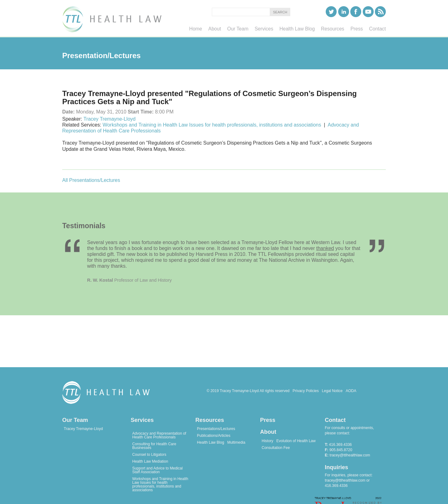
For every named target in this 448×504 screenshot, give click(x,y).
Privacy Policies (306, 391)
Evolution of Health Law (296, 441)
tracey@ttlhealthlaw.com (350, 455)
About (268, 432)
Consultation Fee (276, 448)
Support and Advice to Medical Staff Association (157, 470)
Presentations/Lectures (216, 429)
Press (268, 420)
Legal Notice (332, 391)
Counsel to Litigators (149, 455)
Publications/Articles (214, 436)
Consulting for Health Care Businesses (154, 446)
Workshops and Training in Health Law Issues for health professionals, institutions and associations (212, 125)
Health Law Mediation (150, 461)
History (267, 441)
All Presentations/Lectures (91, 180)
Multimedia (236, 442)
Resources (210, 420)
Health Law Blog (210, 442)
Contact (335, 420)
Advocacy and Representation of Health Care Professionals (159, 435)
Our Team (75, 420)
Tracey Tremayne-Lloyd (109, 119)
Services (142, 420)
